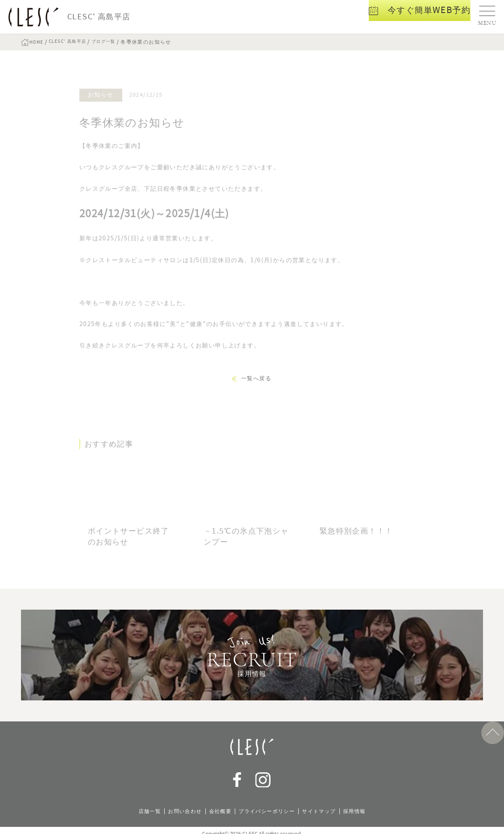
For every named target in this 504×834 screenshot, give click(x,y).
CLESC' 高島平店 (76, 42)
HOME (40, 42)
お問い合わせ (176, 804)
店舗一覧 (137, 804)
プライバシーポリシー (268, 804)
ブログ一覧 (118, 42)
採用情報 (367, 804)
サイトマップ (327, 804)
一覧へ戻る (256, 379)
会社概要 (216, 804)
